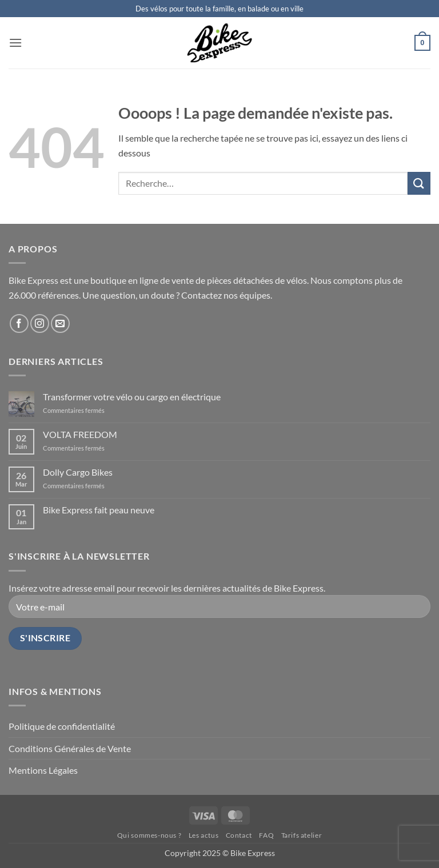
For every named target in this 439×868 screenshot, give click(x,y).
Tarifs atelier (302, 835)
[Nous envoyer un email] (60, 324)
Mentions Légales (43, 770)
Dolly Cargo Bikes (78, 472)
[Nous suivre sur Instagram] (40, 324)
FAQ (266, 835)
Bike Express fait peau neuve (99, 510)
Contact (239, 835)
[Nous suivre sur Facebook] (19, 324)
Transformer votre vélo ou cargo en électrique (132, 397)
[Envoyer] (419, 183)
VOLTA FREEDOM (80, 434)
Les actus (204, 835)
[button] (15, 43)
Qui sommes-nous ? (149, 835)
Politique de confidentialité (62, 726)
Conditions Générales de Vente (70, 748)
